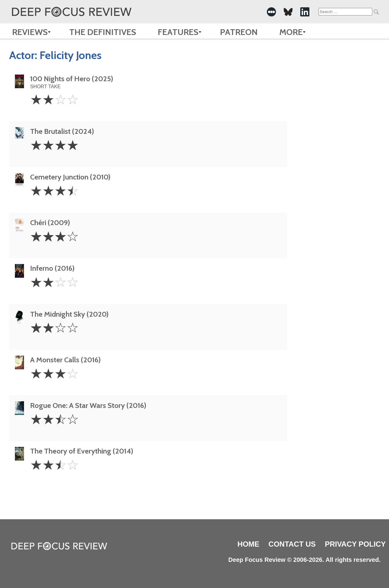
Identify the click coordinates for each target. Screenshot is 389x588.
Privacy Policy (355, 544)
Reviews (30, 32)
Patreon (239, 32)
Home (248, 544)
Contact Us (292, 544)
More (291, 32)
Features (178, 32)
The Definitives (103, 32)
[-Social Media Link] (271, 12)
